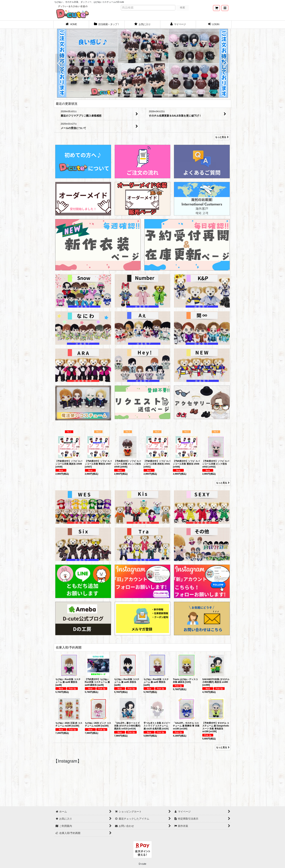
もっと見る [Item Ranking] (223, 483)
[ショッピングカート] (216, 8)
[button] (225, 8)
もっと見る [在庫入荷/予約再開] (223, 747)
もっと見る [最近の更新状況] (222, 137)
